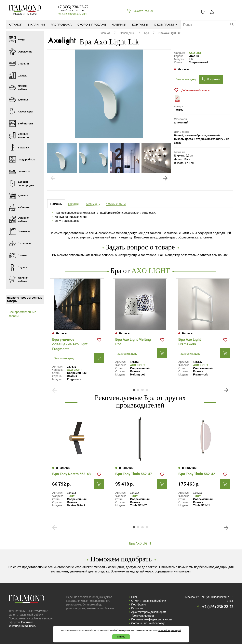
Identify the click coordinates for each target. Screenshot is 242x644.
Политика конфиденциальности (152, 619)
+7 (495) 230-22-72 (73, 7)
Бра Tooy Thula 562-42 (197, 474)
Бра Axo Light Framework (190, 342)
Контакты (140, 24)
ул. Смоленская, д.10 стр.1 (73, 14)
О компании (165, 24)
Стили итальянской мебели (149, 601)
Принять (121, 637)
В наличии (36, 24)
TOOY (71, 496)
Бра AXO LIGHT (140, 543)
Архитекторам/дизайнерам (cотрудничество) (149, 614)
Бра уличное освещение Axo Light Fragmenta (70, 344)
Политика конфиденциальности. (23, 624)
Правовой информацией (170, 630)
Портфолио (139, 604)
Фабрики (119, 24)
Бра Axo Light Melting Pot (133, 342)
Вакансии (137, 608)
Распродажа (61, 24)
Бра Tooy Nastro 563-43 (71, 474)
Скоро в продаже (92, 24)
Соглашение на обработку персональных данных (148, 625)
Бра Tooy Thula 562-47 (134, 474)
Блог (134, 597)
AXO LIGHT (196, 53)
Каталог (15, 24)
